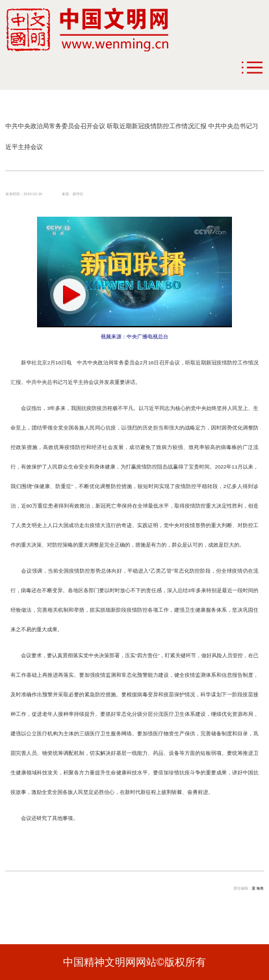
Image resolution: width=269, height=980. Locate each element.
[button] (70, 295)
